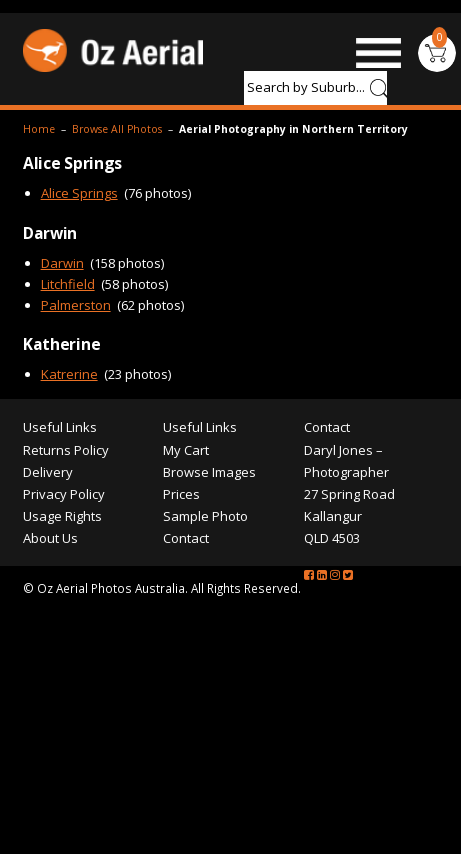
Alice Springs (79, 193)
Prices (181, 494)
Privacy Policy (64, 494)
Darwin (62, 263)
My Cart (186, 450)
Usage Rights (62, 516)
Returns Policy (66, 450)
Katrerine (69, 374)
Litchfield (68, 284)
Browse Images (209, 472)
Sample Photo (205, 516)
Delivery (48, 472)
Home (39, 129)
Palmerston (76, 305)
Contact (186, 538)
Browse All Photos (117, 129)
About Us (50, 538)
